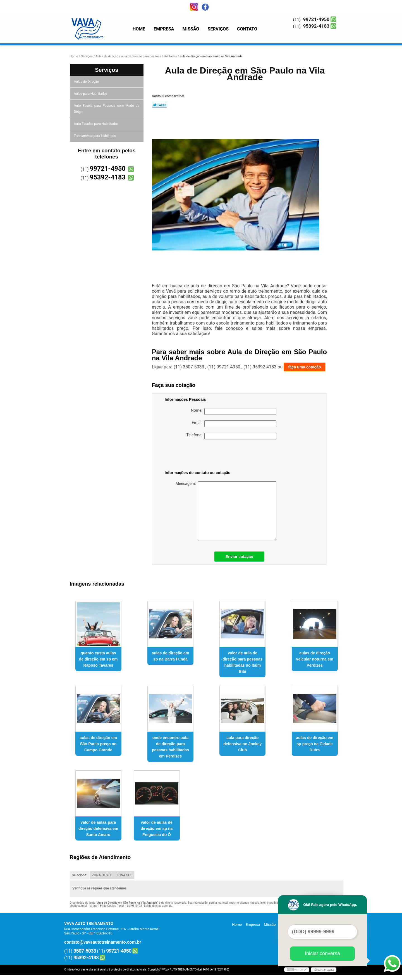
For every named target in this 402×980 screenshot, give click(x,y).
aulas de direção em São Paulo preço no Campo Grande (98, 744)
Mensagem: (226, 511)
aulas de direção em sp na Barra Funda (171, 656)
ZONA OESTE (102, 875)
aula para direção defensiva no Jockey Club (242, 744)
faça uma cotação (305, 367)
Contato (247, 29)
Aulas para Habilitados (91, 94)
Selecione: (80, 875)
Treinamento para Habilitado (95, 136)
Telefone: (231, 436)
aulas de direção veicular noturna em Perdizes (315, 659)
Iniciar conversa (322, 953)
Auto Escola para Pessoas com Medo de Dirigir (107, 109)
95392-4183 (316, 26)
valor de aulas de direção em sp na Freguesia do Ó (157, 828)
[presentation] (200, 456)
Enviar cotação (240, 557)
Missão (191, 29)
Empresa (164, 29)
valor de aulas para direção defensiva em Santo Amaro (98, 828)
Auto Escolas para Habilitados (97, 124)
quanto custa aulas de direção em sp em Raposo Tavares (98, 659)
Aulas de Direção (87, 82)
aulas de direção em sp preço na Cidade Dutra (315, 744)
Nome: (234, 411)
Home (139, 29)
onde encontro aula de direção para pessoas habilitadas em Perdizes (170, 747)
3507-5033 (85, 951)
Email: (234, 424)
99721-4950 (316, 19)
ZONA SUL (124, 875)
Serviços (218, 29)
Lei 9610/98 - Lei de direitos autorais (150, 906)
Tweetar (160, 105)
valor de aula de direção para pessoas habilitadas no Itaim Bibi (242, 662)
